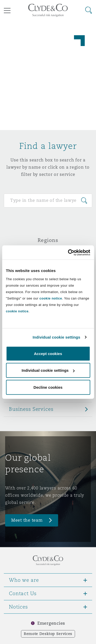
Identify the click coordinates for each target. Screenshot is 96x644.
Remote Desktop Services (48, 634)
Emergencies (51, 623)
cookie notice (51, 298)
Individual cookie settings (57, 337)
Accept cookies (48, 353)
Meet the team (27, 520)
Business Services (31, 409)
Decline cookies (48, 387)
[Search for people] (48, 201)
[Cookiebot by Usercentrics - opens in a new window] (68, 252)
